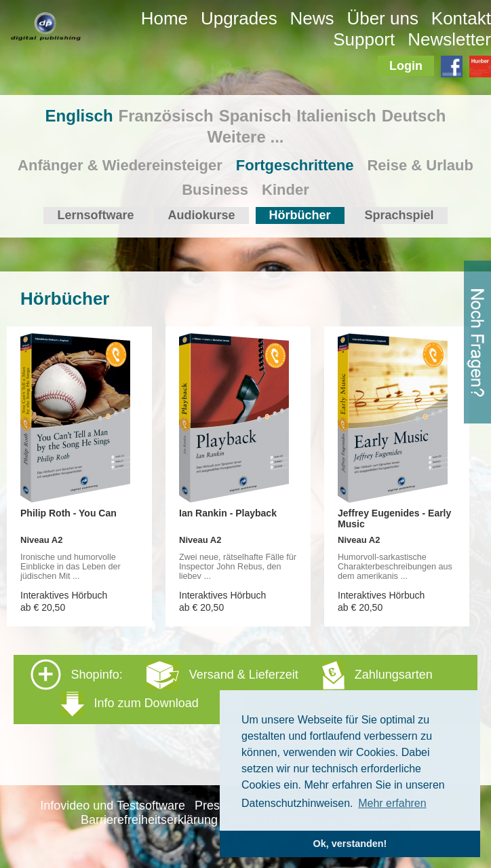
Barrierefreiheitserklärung (149, 820)
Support (364, 39)
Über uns (382, 18)
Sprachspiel (399, 215)
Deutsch (414, 116)
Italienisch (336, 116)
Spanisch (255, 116)
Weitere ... (246, 137)
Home (164, 18)
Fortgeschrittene (295, 165)
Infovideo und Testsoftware (113, 806)
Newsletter (449, 39)
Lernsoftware (95, 215)
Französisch (166, 116)
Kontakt (461, 18)
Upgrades (239, 18)
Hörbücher (300, 215)
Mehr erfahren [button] (392, 803)
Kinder (286, 190)
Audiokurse (201, 215)
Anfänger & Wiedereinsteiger (120, 165)
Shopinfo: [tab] (232, 688)
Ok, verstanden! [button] (350, 844)
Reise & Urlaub (420, 165)
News (312, 18)
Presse (214, 806)
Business (215, 190)
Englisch (79, 116)
